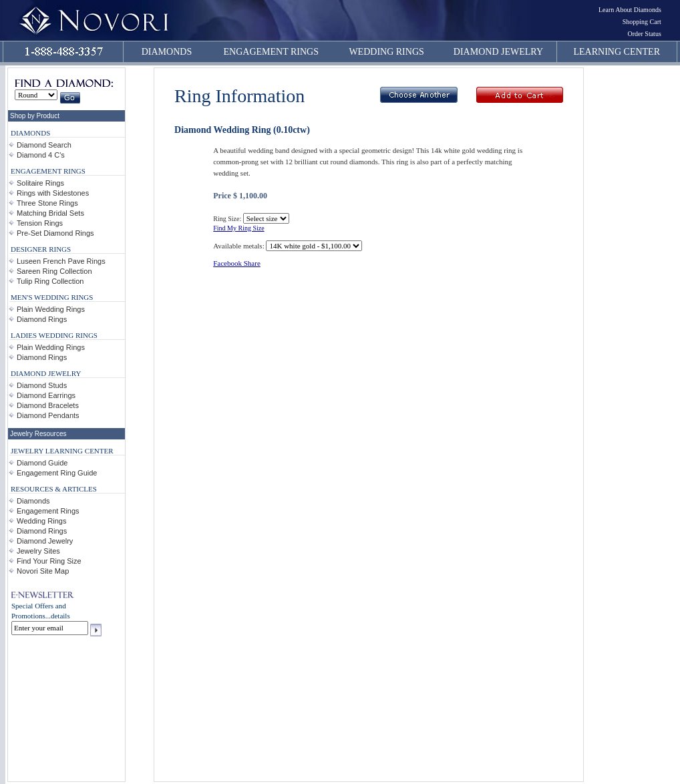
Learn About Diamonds (630, 10)
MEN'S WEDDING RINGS (52, 297)
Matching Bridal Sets (50, 213)
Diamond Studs (42, 385)
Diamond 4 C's (41, 155)
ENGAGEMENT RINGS (271, 52)
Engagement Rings (48, 511)
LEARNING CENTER (617, 52)
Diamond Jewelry (45, 541)
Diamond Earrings (46, 395)
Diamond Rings (42, 319)
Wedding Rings (41, 521)
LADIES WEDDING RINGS (54, 335)
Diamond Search (44, 145)
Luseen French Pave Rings (61, 261)
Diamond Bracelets (48, 405)
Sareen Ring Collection (54, 271)
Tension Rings (40, 223)
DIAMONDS (167, 52)
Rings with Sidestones (53, 193)
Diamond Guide (42, 463)
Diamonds (33, 501)
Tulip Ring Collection (50, 281)
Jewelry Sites (38, 551)
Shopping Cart (642, 22)
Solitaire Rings (40, 183)
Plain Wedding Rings (51, 309)
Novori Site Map (43, 571)
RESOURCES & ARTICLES (54, 489)
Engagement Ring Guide (57, 473)
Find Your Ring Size (49, 561)
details (60, 616)
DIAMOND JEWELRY (498, 52)
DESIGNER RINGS (41, 249)
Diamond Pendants (48, 415)
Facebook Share (237, 263)
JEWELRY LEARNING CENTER (62, 451)
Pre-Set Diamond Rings (55, 233)
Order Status (645, 34)
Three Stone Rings (47, 203)
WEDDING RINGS (386, 52)
